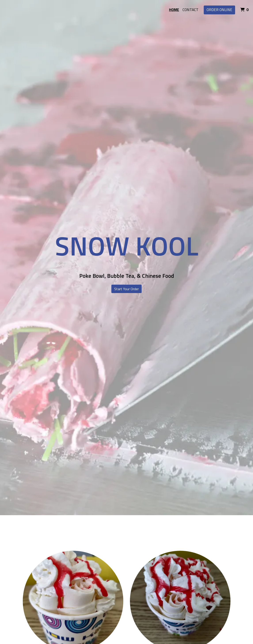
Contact (190, 10)
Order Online (219, 10)
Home (174, 10)
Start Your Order (126, 289)
